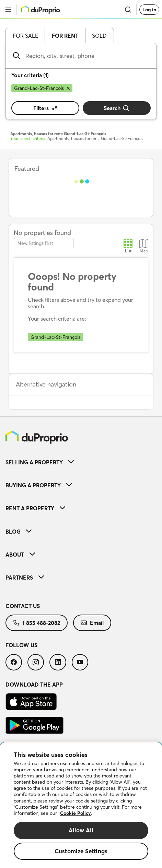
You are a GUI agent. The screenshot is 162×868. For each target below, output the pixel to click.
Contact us (23, 606)
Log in (149, 10)
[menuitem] (81, 462)
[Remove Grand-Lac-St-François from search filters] (42, 88)
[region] (81, 805)
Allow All (81, 830)
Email (92, 623)
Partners (25, 578)
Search (117, 108)
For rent (65, 36)
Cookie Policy (76, 813)
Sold (99, 36)
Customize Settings (81, 851)
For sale (25, 36)
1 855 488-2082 (37, 623)
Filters (45, 108)
